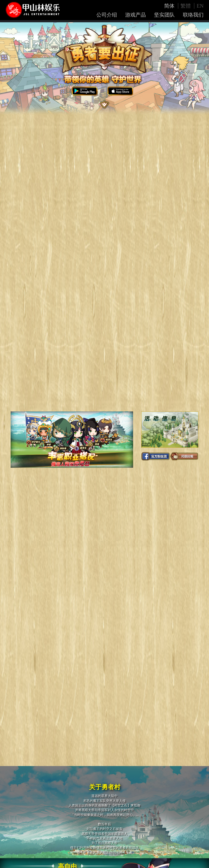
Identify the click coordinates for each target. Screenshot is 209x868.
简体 (170, 6)
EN (200, 6)
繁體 (186, 6)
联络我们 (193, 15)
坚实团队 (164, 15)
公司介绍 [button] (107, 15)
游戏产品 (136, 15)
